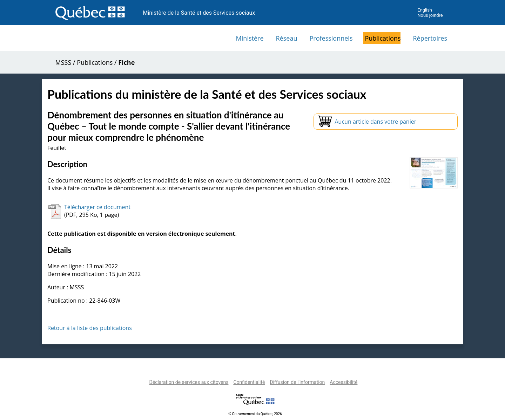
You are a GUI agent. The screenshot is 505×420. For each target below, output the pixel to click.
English (425, 10)
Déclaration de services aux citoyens (189, 382)
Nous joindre (430, 15)
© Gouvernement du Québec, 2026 (255, 414)
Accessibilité (344, 382)
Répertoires (430, 38)
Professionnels (331, 38)
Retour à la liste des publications (90, 328)
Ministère (250, 38)
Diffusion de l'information (297, 382)
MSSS (63, 62)
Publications (383, 38)
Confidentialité (249, 382)
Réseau (287, 38)
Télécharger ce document (97, 207)
